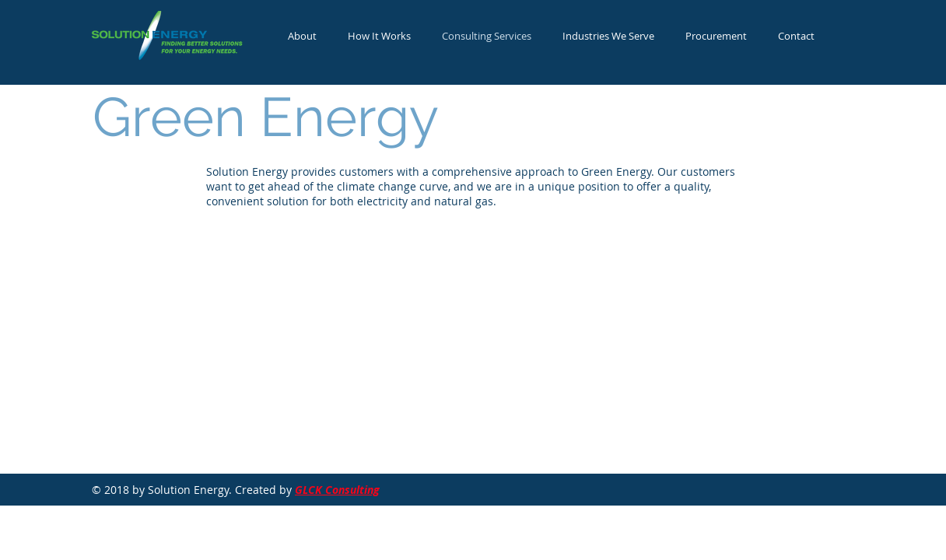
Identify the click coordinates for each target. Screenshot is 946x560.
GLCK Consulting (337, 490)
